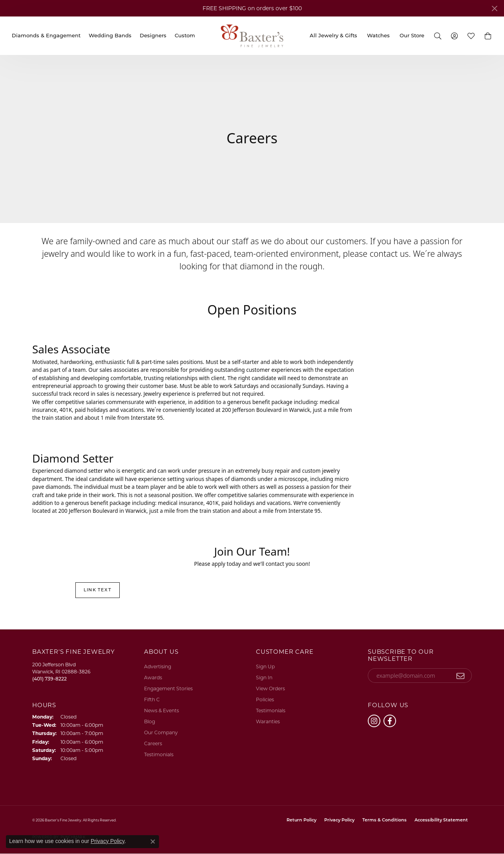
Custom (185, 35)
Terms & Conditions (384, 820)
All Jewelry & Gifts (333, 35)
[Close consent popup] (153, 841)
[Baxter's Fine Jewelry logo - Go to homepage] (252, 36)
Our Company (161, 732)
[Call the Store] (49, 679)
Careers (153, 743)
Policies (265, 699)
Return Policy (301, 820)
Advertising (158, 667)
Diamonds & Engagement (46, 35)
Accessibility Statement (441, 820)
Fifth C (152, 699)
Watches (378, 35)
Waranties (268, 721)
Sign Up (265, 667)
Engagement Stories (168, 689)
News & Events (162, 710)
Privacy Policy (339, 820)
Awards (153, 678)
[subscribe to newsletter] (461, 676)
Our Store (412, 35)
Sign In (264, 678)
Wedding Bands (110, 35)
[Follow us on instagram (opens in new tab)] (374, 721)
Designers (153, 35)
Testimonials (159, 754)
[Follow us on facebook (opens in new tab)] (390, 721)
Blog (150, 721)
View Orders (270, 689)
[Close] (494, 8)
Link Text (98, 590)
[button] (437, 36)
